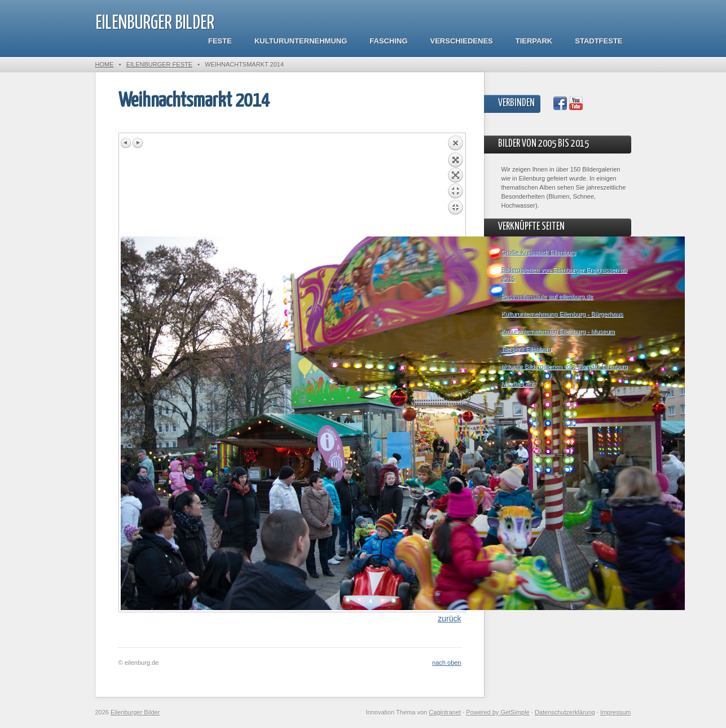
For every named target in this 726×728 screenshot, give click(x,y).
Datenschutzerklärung (565, 712)
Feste (220, 41)
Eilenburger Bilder (155, 23)
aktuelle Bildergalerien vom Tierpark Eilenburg (565, 366)
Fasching (388, 41)
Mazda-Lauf (518, 384)
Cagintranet (445, 712)
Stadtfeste (599, 41)
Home (105, 64)
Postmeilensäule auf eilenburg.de (547, 296)
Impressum (615, 712)
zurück (449, 619)
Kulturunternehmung (301, 41)
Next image (138, 143)
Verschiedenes (462, 41)
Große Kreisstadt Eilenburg (539, 252)
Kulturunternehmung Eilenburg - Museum (558, 331)
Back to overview (455, 186)
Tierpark (534, 41)
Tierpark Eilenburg (527, 349)
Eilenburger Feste (159, 64)
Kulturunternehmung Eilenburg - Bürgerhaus (562, 314)
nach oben (446, 663)
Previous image (126, 143)
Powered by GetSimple (498, 712)
